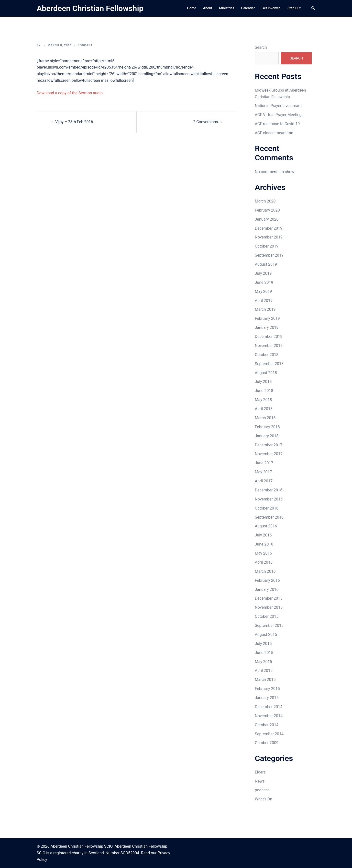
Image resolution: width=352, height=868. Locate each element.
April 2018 (264, 409)
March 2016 (265, 571)
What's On (264, 799)
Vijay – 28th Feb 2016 (74, 122)
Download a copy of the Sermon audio (70, 93)
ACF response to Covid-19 (277, 124)
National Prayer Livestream (278, 106)
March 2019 (265, 309)
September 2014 (269, 734)
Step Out (294, 8)
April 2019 (264, 301)
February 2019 (267, 318)
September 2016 (269, 517)
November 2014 (269, 716)
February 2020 (267, 210)
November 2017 (269, 454)
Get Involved (271, 8)
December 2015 (269, 598)
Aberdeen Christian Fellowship (90, 8)
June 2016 (264, 544)
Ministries (227, 8)
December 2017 (269, 445)
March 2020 (265, 201)
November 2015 (269, 607)
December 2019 (269, 228)
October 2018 (267, 355)
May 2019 (264, 291)
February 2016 (267, 580)
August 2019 (266, 264)
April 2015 (264, 671)
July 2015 (263, 644)
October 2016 (267, 508)
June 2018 (264, 391)
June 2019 (264, 282)
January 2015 (267, 698)
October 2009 (267, 743)
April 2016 (264, 562)
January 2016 (267, 589)
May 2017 (264, 472)
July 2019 (263, 273)
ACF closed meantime (274, 133)
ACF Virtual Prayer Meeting (278, 115)
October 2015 (267, 616)
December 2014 (269, 707)
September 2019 (269, 255)
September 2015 (269, 625)
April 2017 (264, 481)
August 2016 (266, 526)
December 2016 (269, 490)
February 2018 (267, 427)
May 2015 (264, 662)
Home (192, 8)
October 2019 (267, 246)
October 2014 (267, 725)
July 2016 (263, 535)
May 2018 (264, 400)
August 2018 (266, 373)
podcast (85, 45)
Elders (260, 772)
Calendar (248, 8)
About (208, 8)
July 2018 (263, 382)
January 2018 (267, 436)
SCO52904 (130, 853)
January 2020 (267, 219)
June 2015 (264, 653)
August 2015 (266, 635)
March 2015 (265, 680)
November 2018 (269, 346)
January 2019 (267, 327)
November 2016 (269, 499)
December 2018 (269, 337)
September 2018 (269, 364)
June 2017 (264, 463)
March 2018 (265, 418)
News (260, 781)
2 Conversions (205, 122)
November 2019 (269, 237)
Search (261, 47)
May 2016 (264, 553)
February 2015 (267, 689)
